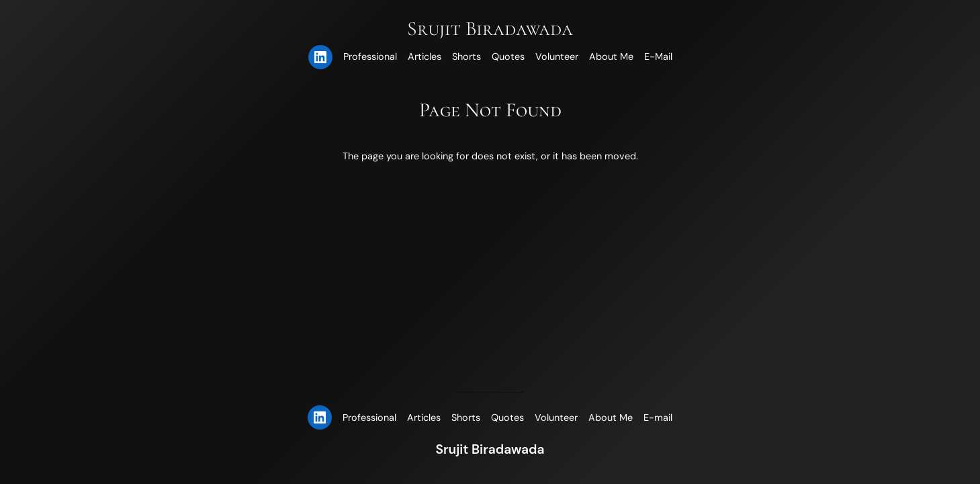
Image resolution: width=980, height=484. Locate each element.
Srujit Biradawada (490, 29)
